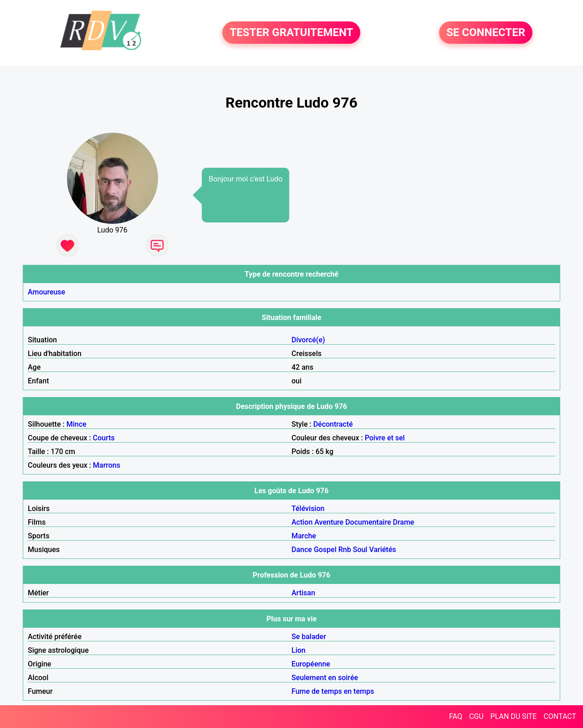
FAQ (456, 716)
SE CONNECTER (486, 33)
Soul (360, 550)
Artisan (303, 593)
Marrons (107, 465)
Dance (302, 550)
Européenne (311, 664)
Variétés (382, 550)
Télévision (308, 509)
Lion (299, 650)
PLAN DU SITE (514, 716)
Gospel (325, 550)
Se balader (309, 637)
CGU (476, 716)
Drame (403, 522)
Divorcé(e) (308, 340)
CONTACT (560, 716)
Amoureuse (46, 292)
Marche (304, 536)
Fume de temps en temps (333, 691)
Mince (77, 424)
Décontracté (333, 424)
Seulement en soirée (325, 678)
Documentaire (368, 522)
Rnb (345, 550)
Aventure (329, 522)
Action (302, 522)
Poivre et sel (385, 438)
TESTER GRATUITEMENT (291, 33)
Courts (104, 438)
